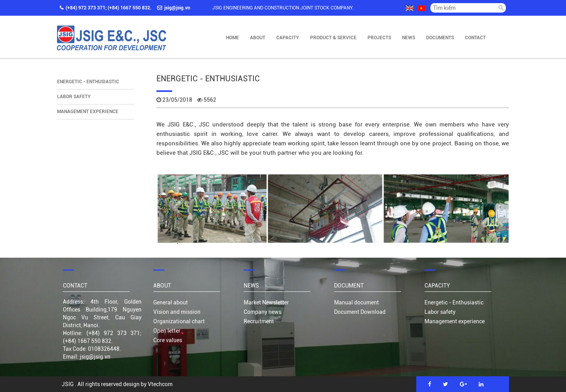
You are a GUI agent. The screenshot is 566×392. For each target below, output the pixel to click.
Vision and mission (177, 312)
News (409, 38)
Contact (475, 38)
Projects (379, 38)
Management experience (88, 112)
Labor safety (74, 97)
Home (232, 38)
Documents (440, 38)
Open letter (167, 331)
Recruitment (259, 321)
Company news (263, 312)
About (258, 38)
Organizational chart (179, 321)
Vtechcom (160, 384)
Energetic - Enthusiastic (88, 82)
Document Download (360, 312)
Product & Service (333, 38)
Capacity (288, 38)
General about (171, 302)
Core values (168, 340)
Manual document (357, 302)
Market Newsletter (266, 302)
